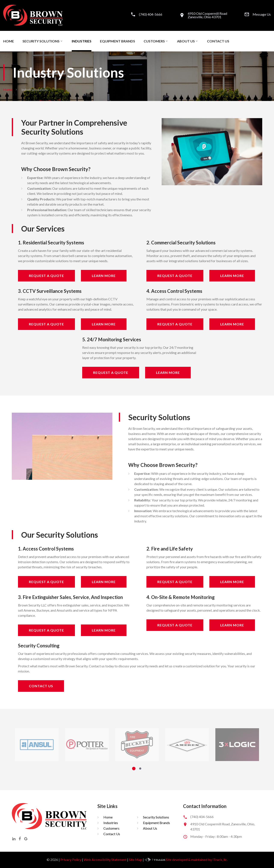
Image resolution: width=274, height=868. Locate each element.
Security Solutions (41, 41)
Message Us (262, 14)
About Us (186, 41)
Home (9, 41)
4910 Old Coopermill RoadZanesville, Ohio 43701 (207, 15)
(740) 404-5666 (151, 14)
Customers (154, 41)
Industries (82, 41)
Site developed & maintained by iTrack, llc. (186, 860)
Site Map (136, 860)
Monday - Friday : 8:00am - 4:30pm (216, 836)
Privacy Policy (71, 860)
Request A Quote (46, 276)
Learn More (104, 276)
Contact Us (218, 41)
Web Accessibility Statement (105, 860)
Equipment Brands (118, 41)
